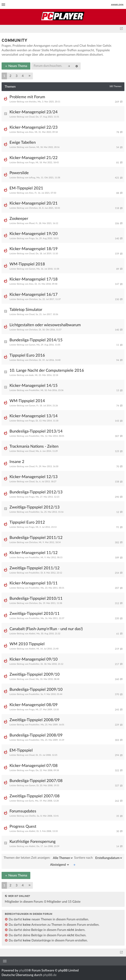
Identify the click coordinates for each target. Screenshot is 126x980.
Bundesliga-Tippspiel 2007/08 (36, 781)
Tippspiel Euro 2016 (27, 355)
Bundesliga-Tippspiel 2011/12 (36, 538)
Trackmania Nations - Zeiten (34, 446)
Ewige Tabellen (23, 143)
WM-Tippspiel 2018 (27, 264)
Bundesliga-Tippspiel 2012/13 (36, 492)
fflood (32, 223)
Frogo (32, 163)
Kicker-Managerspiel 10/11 (34, 583)
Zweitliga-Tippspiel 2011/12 (35, 568)
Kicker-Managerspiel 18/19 (34, 249)
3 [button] (17, 76)
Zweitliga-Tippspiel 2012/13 (35, 507)
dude (31, 375)
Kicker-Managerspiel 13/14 (34, 416)
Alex (31, 132)
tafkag (32, 178)
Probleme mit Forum (27, 97)
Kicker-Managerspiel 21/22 (34, 158)
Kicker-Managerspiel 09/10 (34, 659)
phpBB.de (50, 975)
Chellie (32, 816)
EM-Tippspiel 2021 (26, 188)
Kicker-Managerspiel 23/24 (34, 112)
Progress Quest (23, 827)
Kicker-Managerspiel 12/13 (34, 477)
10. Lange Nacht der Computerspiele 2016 (47, 371)
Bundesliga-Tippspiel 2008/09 (36, 735)
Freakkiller (34, 390)
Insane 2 (17, 462)
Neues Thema (16, 66)
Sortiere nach (98, 858)
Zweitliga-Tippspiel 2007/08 (35, 796)
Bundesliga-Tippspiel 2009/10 (36, 690)
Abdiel (32, 634)
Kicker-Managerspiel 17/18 (34, 279)
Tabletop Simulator (26, 310)
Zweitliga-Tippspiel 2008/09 (35, 720)
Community (14, 41)
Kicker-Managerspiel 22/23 (34, 127)
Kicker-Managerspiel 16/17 (34, 295)
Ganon (32, 147)
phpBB (24, 970)
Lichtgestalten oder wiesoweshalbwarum (45, 325)
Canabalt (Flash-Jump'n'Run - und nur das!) (46, 629)
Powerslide (19, 173)
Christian (33, 208)
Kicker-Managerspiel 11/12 (34, 553)
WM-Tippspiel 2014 (27, 401)
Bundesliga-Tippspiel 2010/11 (36, 599)
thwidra (33, 102)
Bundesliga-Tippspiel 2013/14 (36, 431)
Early (31, 801)
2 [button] (10, 76)
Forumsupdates (23, 811)
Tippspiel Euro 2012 (27, 522)
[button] (30, 76)
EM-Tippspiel (21, 750)
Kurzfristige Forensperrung (32, 842)
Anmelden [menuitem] (117, 5)
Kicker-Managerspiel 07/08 (34, 766)
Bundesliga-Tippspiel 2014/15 (36, 340)
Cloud (32, 117)
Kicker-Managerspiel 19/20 (34, 234)
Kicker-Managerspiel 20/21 (34, 203)
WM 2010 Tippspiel (27, 644)
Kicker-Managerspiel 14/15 (34, 386)
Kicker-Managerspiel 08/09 (34, 705)
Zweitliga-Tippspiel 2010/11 (35, 614)
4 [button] (23, 76)
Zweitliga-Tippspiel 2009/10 (35, 674)
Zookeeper (19, 219)
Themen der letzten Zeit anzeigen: (38, 858)
